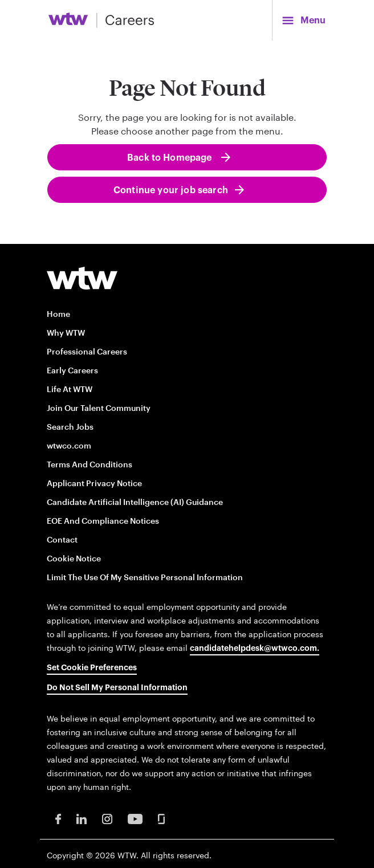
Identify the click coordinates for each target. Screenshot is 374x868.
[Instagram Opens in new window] (107, 818)
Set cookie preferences (92, 668)
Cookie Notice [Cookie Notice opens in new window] (74, 558)
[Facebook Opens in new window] (58, 818)
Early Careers (72, 370)
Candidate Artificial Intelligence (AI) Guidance (135, 502)
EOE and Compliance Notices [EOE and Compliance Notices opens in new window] (103, 521)
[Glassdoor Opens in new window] (161, 818)
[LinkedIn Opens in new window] (82, 818)
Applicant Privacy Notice (94, 483)
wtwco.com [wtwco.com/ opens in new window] (69, 445)
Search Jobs (70, 427)
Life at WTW (70, 389)
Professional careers (87, 351)
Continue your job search (171, 190)
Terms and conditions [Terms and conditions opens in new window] (90, 464)
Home (58, 314)
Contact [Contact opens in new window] (62, 539)
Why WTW (66, 333)
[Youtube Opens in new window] (135, 818)
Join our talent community (99, 408)
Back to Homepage (171, 158)
